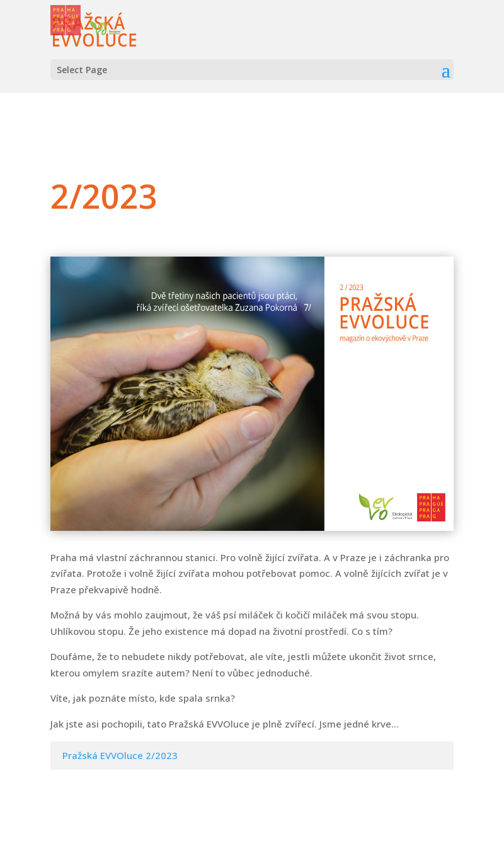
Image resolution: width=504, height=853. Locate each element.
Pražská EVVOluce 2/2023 (120, 755)
